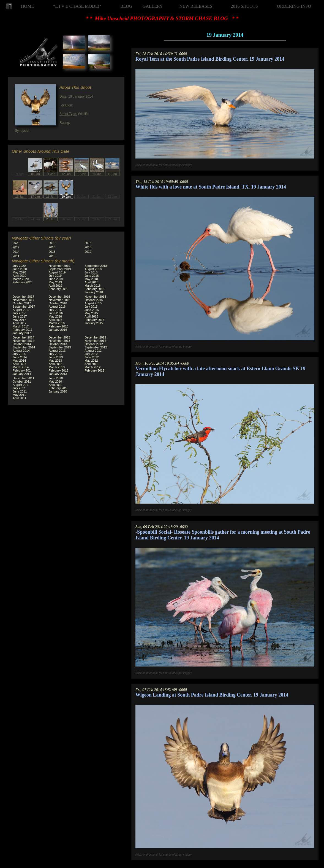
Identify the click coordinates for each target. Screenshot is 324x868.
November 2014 (23, 341)
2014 (16, 252)
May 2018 (91, 279)
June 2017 (20, 316)
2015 (88, 247)
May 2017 (19, 320)
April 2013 (56, 364)
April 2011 (20, 398)
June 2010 (56, 378)
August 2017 (21, 310)
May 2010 (55, 381)
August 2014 (21, 351)
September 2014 (24, 347)
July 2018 (91, 272)
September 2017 (24, 307)
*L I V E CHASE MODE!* (77, 6)
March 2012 (92, 367)
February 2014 (23, 370)
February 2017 (23, 330)
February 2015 (94, 320)
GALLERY (153, 6)
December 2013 (59, 337)
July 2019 (55, 276)
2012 (88, 252)
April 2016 (56, 320)
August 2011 (21, 385)
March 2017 (21, 326)
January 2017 (22, 333)
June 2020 (20, 269)
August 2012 (93, 351)
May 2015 (91, 313)
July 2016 (55, 310)
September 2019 (60, 269)
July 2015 (91, 307)
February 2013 (59, 370)
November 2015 (95, 297)
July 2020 (19, 266)
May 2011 (19, 395)
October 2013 (58, 344)
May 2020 (19, 272)
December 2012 (95, 337)
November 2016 (59, 300)
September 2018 (96, 266)
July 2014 (19, 354)
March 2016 (57, 323)
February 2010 (59, 388)
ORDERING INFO (294, 6)
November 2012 (95, 341)
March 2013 (57, 367)
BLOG (126, 6)
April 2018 (91, 282)
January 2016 (58, 330)
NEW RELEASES (196, 6)
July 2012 (91, 354)
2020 (16, 243)
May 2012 (91, 361)
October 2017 (22, 303)
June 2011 (20, 391)
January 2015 (94, 323)
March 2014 (21, 367)
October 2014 (22, 344)
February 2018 (94, 289)
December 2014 (23, 337)
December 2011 (23, 378)
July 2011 (19, 388)
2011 (16, 256)
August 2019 (57, 272)
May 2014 (19, 361)
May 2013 (55, 361)
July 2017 (19, 313)
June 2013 (56, 357)
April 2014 (20, 364)
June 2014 (20, 357)
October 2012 (94, 344)
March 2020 (21, 279)
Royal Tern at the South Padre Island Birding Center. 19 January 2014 (210, 59)
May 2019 (55, 282)
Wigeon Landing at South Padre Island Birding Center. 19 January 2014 (212, 695)
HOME (27, 6)
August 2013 (57, 351)
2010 (52, 256)
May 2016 (55, 316)
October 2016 (58, 303)
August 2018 (93, 269)
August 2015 (93, 303)
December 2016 (59, 297)
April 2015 (91, 316)
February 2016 (59, 326)
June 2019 (56, 279)
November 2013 (59, 341)
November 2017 (23, 300)
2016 (52, 247)
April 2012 (91, 364)
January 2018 (94, 292)
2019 (52, 243)
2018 (88, 243)
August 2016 (57, 307)
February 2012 (94, 370)
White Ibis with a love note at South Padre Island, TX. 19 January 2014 (211, 187)
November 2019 (59, 266)
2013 (52, 252)
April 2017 (20, 323)
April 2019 (56, 286)
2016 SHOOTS (244, 6)
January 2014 (22, 374)
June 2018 (92, 276)
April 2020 (20, 276)
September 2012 (96, 347)
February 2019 (59, 289)
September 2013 (60, 347)
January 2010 (58, 391)
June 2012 (92, 357)
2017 (16, 247)
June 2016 (56, 313)
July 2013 (55, 354)
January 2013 (58, 374)
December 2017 (23, 297)
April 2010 (56, 385)
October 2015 (94, 300)
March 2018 (92, 286)
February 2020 (23, 282)
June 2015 (92, 310)
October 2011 (22, 381)
